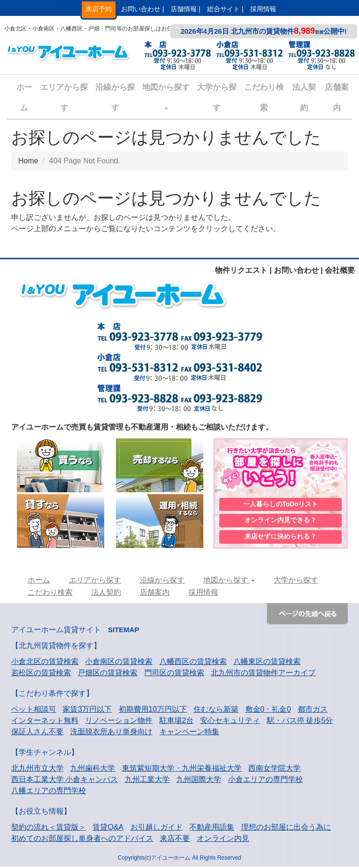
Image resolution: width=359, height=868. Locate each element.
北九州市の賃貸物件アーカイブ (263, 674)
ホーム (24, 98)
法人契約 (304, 98)
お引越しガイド (157, 828)
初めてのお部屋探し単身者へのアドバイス (82, 840)
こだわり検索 (264, 98)
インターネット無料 (45, 722)
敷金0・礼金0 (268, 711)
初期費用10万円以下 (153, 711)
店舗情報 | (186, 9)
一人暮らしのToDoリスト (281, 504)
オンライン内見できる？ (280, 521)
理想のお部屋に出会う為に (286, 828)
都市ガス (313, 711)
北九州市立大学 (37, 770)
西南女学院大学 (274, 770)
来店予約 (99, 9)
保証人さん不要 (37, 733)
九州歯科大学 (93, 770)
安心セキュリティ (230, 722)
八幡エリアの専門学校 (49, 792)
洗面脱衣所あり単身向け (111, 733)
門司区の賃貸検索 (174, 674)
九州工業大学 (147, 781)
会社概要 (340, 270)
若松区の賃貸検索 (41, 674)
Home (28, 161)
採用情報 (263, 9)
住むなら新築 (216, 711)
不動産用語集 (212, 828)
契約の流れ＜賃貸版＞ (49, 828)
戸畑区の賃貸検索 (108, 674)
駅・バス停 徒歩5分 (300, 722)
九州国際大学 (199, 781)
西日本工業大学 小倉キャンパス (65, 781)
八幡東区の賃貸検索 (267, 663)
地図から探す (166, 96)
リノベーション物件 (119, 722)
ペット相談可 (34, 711)
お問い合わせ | (143, 9)
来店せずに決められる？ (280, 538)
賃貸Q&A (108, 828)
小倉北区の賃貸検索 (45, 663)
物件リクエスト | (243, 270)
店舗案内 (337, 98)
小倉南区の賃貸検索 (119, 663)
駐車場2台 (176, 722)
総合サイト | (225, 9)
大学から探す (217, 98)
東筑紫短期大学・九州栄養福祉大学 (182, 770)
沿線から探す (115, 98)
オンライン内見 (223, 840)
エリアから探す (64, 98)
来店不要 (175, 840)
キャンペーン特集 (189, 733)
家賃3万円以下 (87, 711)
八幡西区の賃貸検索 (193, 663)
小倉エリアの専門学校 (266, 781)
